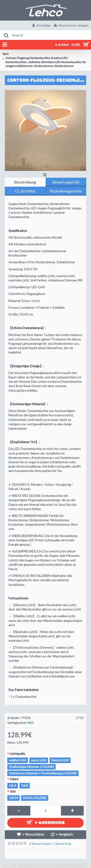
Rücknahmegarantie (66, 191)
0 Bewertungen (40, 844)
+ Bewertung (62, 844)
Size (13, 791)
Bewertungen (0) (66, 182)
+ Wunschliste (33, 834)
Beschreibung (25, 182)
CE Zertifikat (25, 191)
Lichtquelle (17, 754)
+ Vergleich (64, 834)
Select (14, 779)
